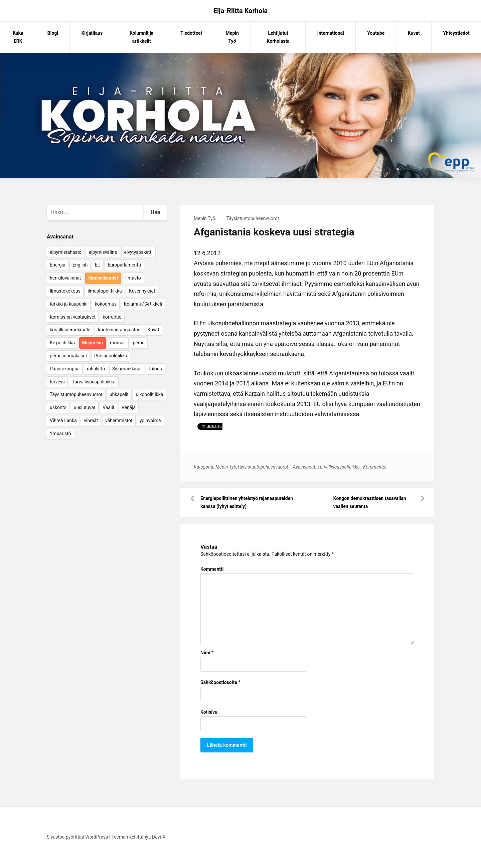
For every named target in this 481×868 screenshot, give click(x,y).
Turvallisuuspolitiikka (339, 467)
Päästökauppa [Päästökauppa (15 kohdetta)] (65, 369)
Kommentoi (375, 467)
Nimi (207, 653)
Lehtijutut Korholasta (278, 37)
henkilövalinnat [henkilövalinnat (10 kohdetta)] (65, 278)
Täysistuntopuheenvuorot (253, 218)
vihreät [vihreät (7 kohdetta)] (91, 420)
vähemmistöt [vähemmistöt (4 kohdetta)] (119, 420)
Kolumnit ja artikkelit (141, 37)
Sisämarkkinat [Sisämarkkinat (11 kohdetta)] (127, 369)
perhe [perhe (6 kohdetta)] (139, 343)
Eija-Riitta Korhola (241, 11)
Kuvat (414, 33)
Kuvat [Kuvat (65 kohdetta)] (153, 330)
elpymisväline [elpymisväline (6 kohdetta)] (103, 252)
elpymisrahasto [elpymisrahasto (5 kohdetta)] (66, 252)
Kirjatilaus (92, 33)
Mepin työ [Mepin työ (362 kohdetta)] (93, 343)
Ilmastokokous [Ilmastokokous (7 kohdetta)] (65, 291)
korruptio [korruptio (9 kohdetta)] (112, 317)
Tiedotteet (191, 33)
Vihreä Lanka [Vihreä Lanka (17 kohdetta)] (63, 420)
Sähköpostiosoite (220, 682)
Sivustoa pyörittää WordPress (77, 837)
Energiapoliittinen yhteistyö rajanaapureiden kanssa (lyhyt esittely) (247, 502)
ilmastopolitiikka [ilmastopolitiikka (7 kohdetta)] (105, 291)
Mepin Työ (232, 37)
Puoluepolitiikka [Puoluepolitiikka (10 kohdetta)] (111, 356)
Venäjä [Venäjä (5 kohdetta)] (129, 407)
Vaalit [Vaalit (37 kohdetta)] (108, 407)
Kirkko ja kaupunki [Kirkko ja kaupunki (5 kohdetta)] (69, 304)
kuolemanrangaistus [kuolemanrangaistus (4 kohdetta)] (119, 330)
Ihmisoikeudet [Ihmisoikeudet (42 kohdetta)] (103, 278)
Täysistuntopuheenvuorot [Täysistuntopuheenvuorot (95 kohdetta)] (76, 394)
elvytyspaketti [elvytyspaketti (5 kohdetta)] (138, 252)
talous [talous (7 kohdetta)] (155, 369)
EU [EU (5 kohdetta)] (98, 265)
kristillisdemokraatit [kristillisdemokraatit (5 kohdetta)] (70, 330)
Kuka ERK (18, 37)
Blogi (53, 33)
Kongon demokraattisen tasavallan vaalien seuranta (370, 502)
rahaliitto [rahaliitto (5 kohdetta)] (96, 369)
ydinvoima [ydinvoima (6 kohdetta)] (150, 420)
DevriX (159, 837)
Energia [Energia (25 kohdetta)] (58, 265)
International (331, 33)
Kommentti (212, 569)
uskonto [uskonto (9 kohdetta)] (58, 407)
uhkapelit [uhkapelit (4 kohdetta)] (119, 394)
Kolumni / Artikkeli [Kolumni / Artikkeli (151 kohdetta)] (143, 304)
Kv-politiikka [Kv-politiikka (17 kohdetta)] (62, 343)
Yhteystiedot (456, 33)
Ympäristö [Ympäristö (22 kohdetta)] (60, 433)
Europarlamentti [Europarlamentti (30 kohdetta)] (124, 265)
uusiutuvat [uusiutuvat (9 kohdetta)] (85, 407)
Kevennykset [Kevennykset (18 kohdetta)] (142, 291)
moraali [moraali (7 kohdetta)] (118, 343)
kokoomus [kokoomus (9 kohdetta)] (106, 304)
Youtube (376, 33)
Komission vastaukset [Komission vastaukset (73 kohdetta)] (73, 317)
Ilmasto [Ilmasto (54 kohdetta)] (133, 278)
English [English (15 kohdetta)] (80, 265)
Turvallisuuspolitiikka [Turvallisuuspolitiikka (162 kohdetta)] (94, 382)
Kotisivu (209, 712)
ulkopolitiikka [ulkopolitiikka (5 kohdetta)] (149, 394)
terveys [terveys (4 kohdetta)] (57, 382)
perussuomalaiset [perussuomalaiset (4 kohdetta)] (68, 356)
